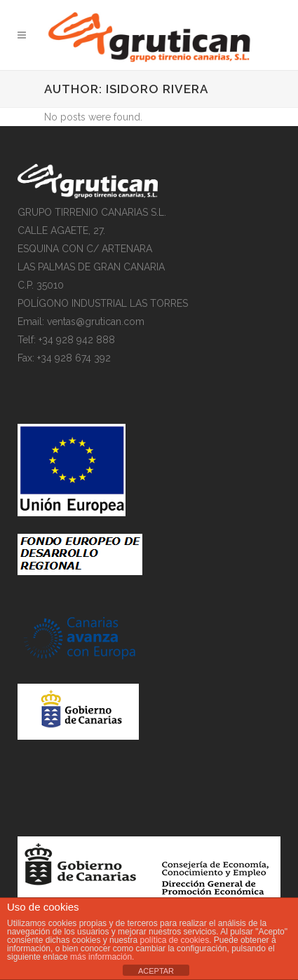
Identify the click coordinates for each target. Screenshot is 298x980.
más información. (102, 957)
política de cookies (174, 940)
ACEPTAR (156, 971)
